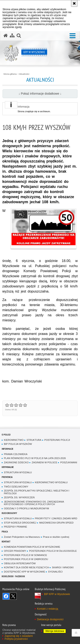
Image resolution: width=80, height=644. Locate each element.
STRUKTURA (34, 440)
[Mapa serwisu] (12, 36)
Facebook (20, 576)
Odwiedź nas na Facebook (6, 596)
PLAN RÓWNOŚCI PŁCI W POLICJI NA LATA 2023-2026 (35, 458)
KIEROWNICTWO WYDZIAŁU (51, 482)
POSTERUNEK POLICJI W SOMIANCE (25, 555)
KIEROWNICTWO (14, 440)
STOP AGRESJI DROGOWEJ (20, 523)
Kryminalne (8, 467)
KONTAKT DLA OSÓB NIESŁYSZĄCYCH (26, 567)
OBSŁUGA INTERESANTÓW (20, 563)
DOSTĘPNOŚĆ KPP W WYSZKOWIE (24, 572)
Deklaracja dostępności (50, 619)
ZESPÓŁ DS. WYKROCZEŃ (19, 497)
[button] (73, 36)
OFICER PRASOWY (15, 551)
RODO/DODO (8, 576)
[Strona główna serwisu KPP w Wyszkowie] (6, 36)
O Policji (6, 435)
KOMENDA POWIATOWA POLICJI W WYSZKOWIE (32, 547)
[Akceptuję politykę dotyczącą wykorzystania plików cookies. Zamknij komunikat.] (74, 3)
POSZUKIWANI (69, 462)
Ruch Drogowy (9, 513)
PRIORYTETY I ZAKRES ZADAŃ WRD (56, 518)
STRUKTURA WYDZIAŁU (18, 472)
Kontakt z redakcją (47, 609)
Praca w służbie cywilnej (56, 537)
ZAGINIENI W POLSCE (44, 462)
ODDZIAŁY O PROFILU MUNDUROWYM (26, 508)
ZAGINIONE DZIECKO (16, 462)
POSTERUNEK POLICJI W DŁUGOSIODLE (53, 551)
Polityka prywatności (16, 639)
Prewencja (7, 477)
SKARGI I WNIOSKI (63, 567)
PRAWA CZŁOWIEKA (16, 454)
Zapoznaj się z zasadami (19, 636)
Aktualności (24, 74)
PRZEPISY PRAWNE (15, 527)
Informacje (7, 449)
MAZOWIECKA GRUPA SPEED (56, 523)
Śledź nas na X (13, 596)
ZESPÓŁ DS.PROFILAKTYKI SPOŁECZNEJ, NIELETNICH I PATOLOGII (36, 492)
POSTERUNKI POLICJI (57, 440)
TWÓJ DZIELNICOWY (16, 487)
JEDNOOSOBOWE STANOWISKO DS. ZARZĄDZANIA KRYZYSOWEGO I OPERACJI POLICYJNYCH (34, 503)
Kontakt (6, 541)
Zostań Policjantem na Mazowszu (22, 537)
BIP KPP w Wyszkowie (57, 594)
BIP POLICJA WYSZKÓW (18, 444)
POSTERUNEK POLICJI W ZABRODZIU (26, 559)
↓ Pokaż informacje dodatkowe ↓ (40, 94)
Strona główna (10, 74)
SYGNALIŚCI (55, 572)
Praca (5, 531)
